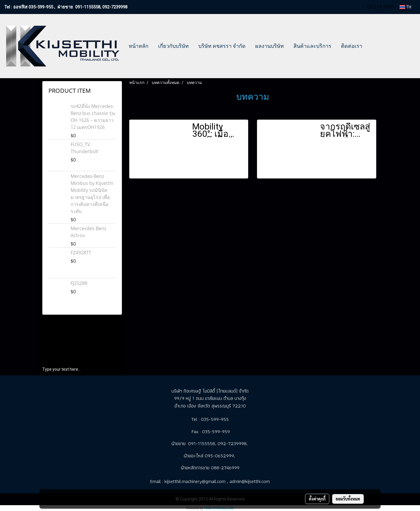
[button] (372, 46)
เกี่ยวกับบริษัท (173, 46)
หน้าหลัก (139, 46)
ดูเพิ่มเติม (201, 169)
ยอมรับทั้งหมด (348, 499)
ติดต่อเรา (352, 46)
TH (405, 7)
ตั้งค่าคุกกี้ (317, 499)
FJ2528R (79, 283)
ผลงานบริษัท (269, 46)
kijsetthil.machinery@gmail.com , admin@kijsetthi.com (217, 481)
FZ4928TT (81, 253)
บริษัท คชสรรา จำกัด (222, 46)
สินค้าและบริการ (312, 46)
